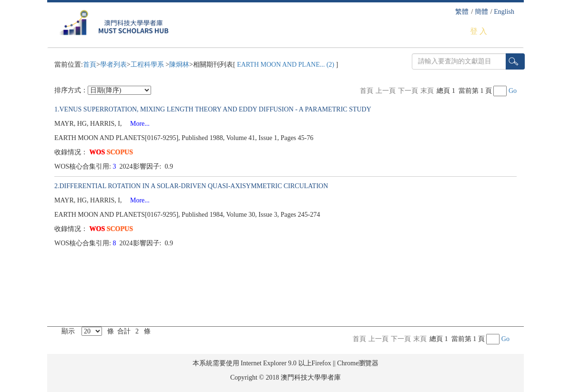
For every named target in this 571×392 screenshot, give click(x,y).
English (504, 12)
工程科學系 (148, 65)
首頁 (90, 65)
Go (513, 91)
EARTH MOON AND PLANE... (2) (286, 65)
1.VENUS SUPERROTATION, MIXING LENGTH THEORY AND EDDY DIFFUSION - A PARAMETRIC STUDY (213, 109)
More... (137, 124)
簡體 (481, 12)
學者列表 (113, 65)
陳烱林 (179, 65)
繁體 (462, 12)
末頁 (427, 91)
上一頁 (386, 91)
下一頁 (408, 91)
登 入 (479, 31)
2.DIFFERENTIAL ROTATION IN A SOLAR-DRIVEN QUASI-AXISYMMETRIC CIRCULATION (191, 186)
